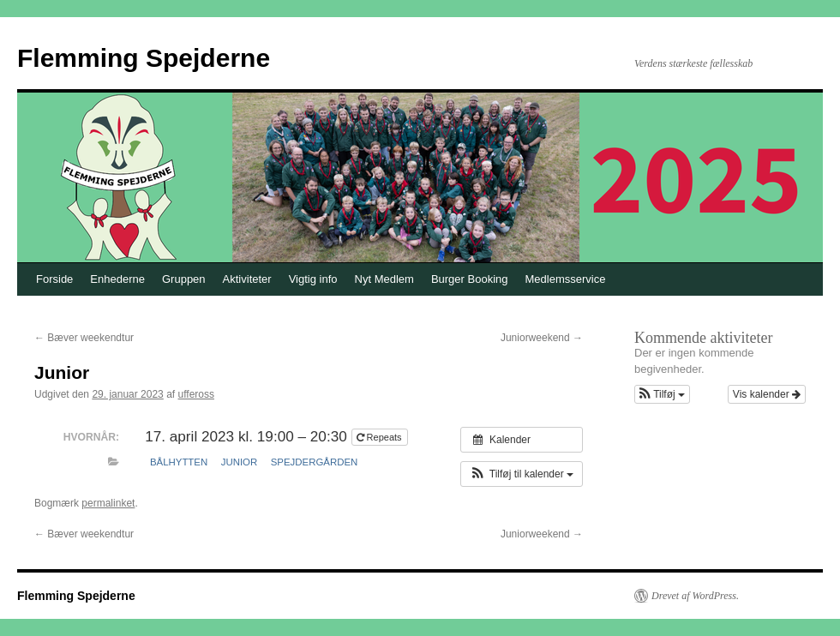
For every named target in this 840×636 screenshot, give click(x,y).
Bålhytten (179, 462)
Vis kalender (767, 394)
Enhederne (117, 279)
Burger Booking (470, 279)
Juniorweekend (542, 338)
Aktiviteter (247, 279)
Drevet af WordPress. (695, 596)
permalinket (108, 503)
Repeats (381, 437)
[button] (522, 474)
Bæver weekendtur (84, 338)
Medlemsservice (566, 279)
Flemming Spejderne (144, 58)
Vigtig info (313, 279)
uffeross (196, 394)
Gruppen (184, 279)
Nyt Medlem (384, 279)
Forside (54, 279)
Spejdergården (315, 462)
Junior (240, 462)
